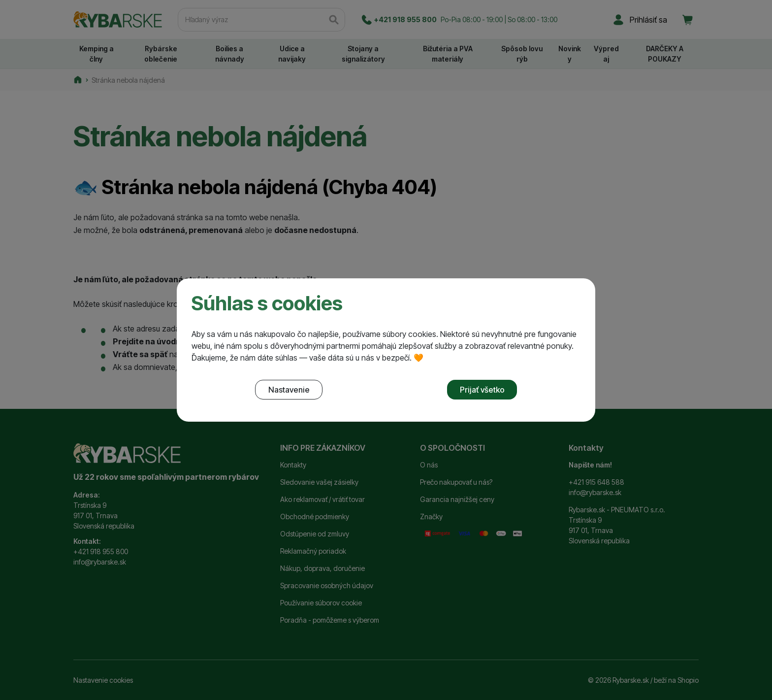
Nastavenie (289, 390)
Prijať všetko (482, 390)
